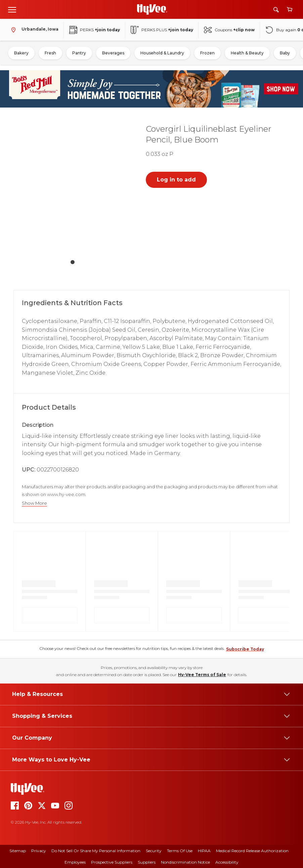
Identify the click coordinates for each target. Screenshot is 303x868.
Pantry (79, 53)
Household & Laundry (162, 53)
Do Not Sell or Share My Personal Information (96, 851)
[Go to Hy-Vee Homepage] (152, 9)
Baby (285, 53)
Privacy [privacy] (39, 851)
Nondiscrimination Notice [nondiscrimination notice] (185, 862)
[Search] (276, 10)
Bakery (21, 53)
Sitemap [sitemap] (18, 851)
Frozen (207, 53)
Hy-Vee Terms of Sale (202, 675)
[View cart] (290, 10)
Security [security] (154, 851)
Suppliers (147, 862)
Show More (34, 503)
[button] (73, 187)
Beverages (113, 53)
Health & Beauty (247, 53)
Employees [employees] (75, 862)
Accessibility (227, 862)
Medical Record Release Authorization (252, 851)
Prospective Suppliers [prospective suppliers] (112, 862)
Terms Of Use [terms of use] (180, 851)
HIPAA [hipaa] (204, 851)
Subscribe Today (245, 649)
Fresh (50, 53)
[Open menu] (12, 9)
